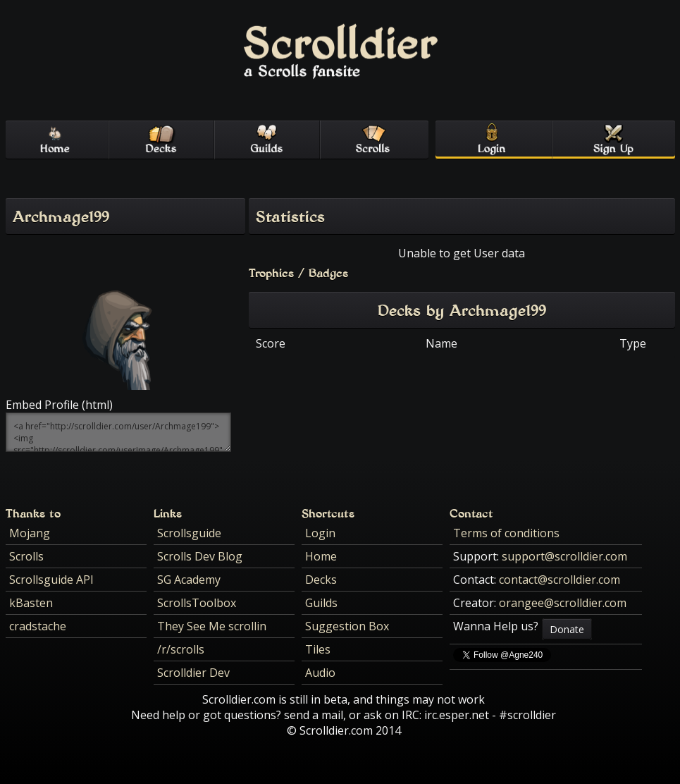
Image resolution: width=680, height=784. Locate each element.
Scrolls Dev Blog (200, 556)
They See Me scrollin (212, 626)
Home (321, 556)
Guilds (321, 603)
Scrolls (26, 556)
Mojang (30, 533)
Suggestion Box (347, 626)
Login (320, 533)
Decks (321, 580)
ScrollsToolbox (197, 603)
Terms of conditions (506, 533)
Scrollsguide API (51, 580)
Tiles (318, 649)
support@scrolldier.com (564, 556)
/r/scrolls (181, 649)
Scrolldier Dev (193, 673)
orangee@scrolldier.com (563, 603)
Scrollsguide (189, 533)
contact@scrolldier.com (560, 580)
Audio (320, 673)
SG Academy (189, 580)
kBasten (31, 603)
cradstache (38, 626)
